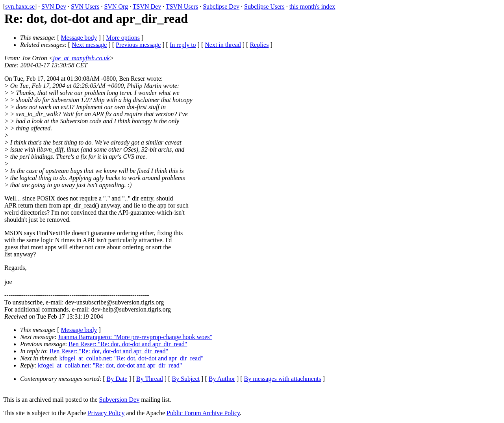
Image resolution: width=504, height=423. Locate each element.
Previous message (138, 45)
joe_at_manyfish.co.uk (82, 58)
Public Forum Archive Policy (203, 413)
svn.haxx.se (20, 6)
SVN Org (116, 6)
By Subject (186, 379)
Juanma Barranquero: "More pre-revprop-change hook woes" (135, 337)
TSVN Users (182, 6)
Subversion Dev (120, 400)
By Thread (150, 379)
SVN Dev (54, 6)
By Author (222, 379)
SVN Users (85, 6)
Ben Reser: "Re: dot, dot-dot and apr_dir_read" (128, 344)
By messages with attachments (283, 379)
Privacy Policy (106, 413)
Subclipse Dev (221, 6)
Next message (89, 45)
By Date (117, 379)
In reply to (183, 45)
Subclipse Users (264, 6)
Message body (79, 38)
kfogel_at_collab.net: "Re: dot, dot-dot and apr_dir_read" (131, 358)
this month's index (312, 6)
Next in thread (223, 45)
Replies (259, 45)
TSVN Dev (147, 6)
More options (123, 38)
